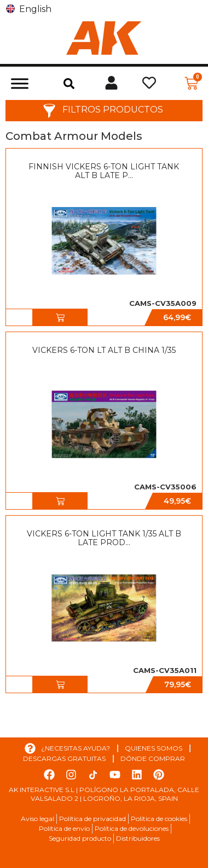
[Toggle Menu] (20, 83)
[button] (69, 84)
